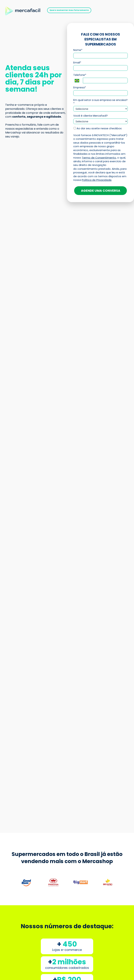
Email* (77, 63)
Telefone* (80, 75)
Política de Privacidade (97, 180)
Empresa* (80, 88)
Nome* (78, 50)
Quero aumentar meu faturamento (69, 10)
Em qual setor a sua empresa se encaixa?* (100, 102)
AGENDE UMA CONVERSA (101, 191)
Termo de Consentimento (99, 158)
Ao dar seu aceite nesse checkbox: (98, 129)
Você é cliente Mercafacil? (90, 116)
